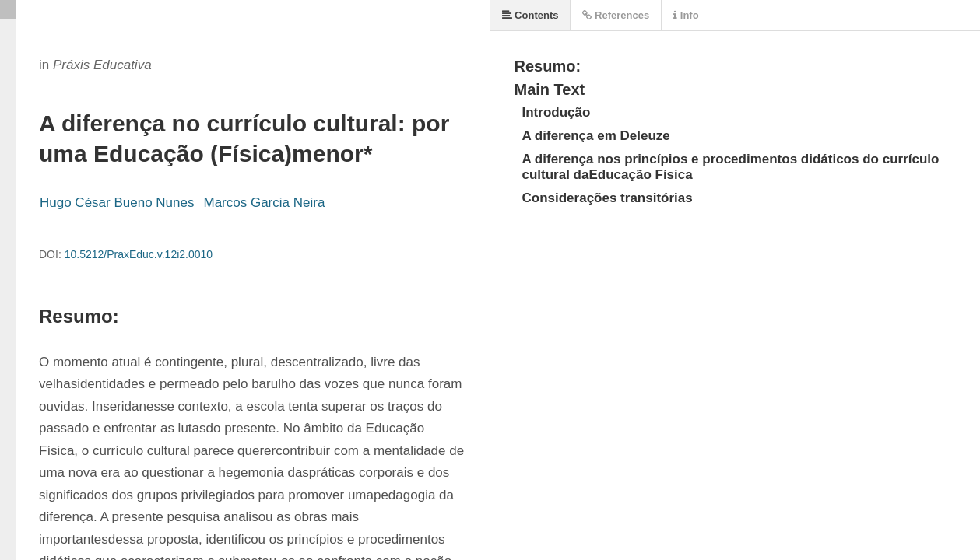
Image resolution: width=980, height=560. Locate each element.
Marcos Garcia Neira (264, 203)
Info (686, 15)
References (616, 15)
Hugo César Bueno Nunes (117, 203)
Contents (530, 15)
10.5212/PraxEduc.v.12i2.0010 (139, 254)
